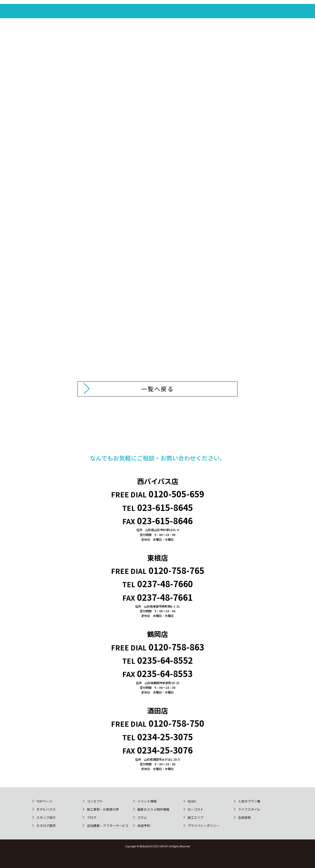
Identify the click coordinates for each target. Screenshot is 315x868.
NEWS (192, 801)
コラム (142, 817)
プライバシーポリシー (204, 826)
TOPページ (44, 801)
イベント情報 (147, 801)
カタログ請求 (46, 826)
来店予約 (144, 826)
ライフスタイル (249, 809)
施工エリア (196, 817)
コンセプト (95, 801)
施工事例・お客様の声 (103, 809)
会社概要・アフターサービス (108, 826)
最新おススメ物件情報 (153, 809)
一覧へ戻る (157, 389)
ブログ (92, 817)
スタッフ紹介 (46, 817)
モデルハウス (46, 809)
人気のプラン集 (249, 801)
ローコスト (196, 809)
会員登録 (244, 817)
